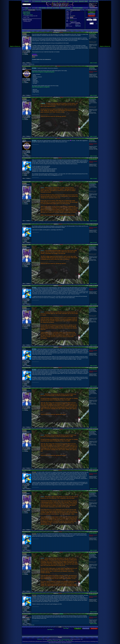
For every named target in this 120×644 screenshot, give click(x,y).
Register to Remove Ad (15, 46)
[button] (27, 4)
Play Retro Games (46, 1)
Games (25, 18)
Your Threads (42, 8)
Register (27, 1)
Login (27, 8)
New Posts (49, 8)
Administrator (92, 34)
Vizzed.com (37, 1)
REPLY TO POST (94, 63)
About (91, 1)
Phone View (56, 640)
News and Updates (78, 8)
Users (94, 1)
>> (97, 24)
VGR (28, 18)
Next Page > (66, 628)
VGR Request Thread (28, 15)
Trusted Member (93, 159)
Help (97, 1)
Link (86, 32)
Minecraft (81, 1)
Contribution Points (65, 8)
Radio (86, 1)
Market (76, 1)
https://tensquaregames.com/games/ (41, 87)
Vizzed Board (55, 1)
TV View (66, 640)
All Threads (56, 8)
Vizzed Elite (92, 68)
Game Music (70, 1)
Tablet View (61, 640)
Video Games (63, 1)
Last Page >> (50, 629)
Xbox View (70, 640)
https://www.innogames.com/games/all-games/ (43, 72)
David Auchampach (66, 639)
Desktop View (50, 640)
